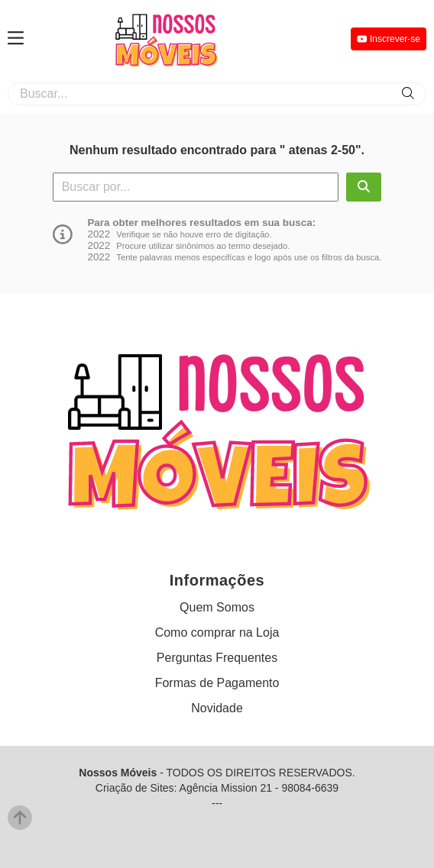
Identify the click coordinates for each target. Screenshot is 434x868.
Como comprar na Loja (217, 632)
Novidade (217, 708)
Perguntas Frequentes (217, 658)
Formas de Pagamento (217, 683)
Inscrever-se (389, 39)
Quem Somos (217, 607)
